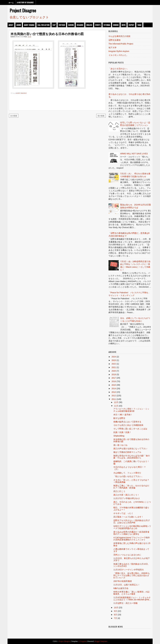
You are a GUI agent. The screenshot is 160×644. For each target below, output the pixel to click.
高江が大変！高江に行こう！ (126, 495)
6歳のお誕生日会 (121, 588)
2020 (114, 371)
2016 (114, 381)
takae (139, 25)
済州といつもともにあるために (127, 555)
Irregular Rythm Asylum (119, 51)
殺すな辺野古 (119, 418)
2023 (114, 360)
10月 (116, 608)
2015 (114, 385)
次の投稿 (14, 116)
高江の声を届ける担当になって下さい (130, 449)
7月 (115, 618)
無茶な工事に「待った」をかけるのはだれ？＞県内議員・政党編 (131, 487)
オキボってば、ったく (123, 513)
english (89, 25)
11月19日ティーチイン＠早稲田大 (128, 570)
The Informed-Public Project (121, 44)
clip (54, 25)
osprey (131, 25)
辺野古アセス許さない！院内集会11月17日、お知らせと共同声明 (131, 521)
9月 (115, 611)
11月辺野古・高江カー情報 (125, 603)
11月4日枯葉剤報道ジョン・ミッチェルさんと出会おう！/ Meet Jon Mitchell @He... (132, 599)
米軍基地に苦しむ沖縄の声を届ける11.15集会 (132, 544)
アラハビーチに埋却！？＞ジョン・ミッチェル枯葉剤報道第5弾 (131, 410)
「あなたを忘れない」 (118, 69)
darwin (71, 25)
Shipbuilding (119, 436)
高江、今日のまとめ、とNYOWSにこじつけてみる (132, 503)
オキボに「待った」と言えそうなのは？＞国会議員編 (131, 481)
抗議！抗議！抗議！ (122, 432)
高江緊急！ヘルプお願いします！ (128, 517)
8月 (115, 615)
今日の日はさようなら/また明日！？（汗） (130, 468)
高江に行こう (119, 491)
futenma (107, 25)
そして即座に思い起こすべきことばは (130, 429)
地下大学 (112, 48)
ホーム (11, 2)
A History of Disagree (25, 2)
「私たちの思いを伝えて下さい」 (128, 476)
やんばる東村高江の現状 (119, 36)
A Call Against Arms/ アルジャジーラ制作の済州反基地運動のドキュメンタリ (132, 539)
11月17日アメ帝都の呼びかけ (127, 498)
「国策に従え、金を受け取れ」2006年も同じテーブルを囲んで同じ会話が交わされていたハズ (131, 575)
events (98, 25)
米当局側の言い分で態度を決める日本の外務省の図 (47, 34)
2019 (114, 374)
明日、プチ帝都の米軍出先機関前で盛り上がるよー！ (131, 509)
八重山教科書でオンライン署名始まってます (131, 550)
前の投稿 (101, 116)
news (124, 25)
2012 (114, 396)
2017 (114, 378)
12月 (116, 402)
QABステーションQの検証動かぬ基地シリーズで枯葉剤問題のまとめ (132, 527)
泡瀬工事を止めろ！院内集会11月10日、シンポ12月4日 (131, 565)
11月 (116, 406)
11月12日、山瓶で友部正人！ (127, 585)
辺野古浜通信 (114, 40)
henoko (116, 25)
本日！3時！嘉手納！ (123, 415)
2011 (114, 399)
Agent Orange (29, 25)
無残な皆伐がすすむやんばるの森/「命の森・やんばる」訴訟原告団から (132, 457)
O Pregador (82, 641)
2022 (114, 364)
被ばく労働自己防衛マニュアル (127, 452)
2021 (114, 367)
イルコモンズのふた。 (118, 55)
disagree (80, 25)
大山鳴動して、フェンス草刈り (127, 473)
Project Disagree (23, 10)
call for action (43, 25)
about (11, 25)
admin (19, 25)
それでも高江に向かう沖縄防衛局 (128, 425)
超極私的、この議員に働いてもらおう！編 (131, 462)
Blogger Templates (101, 641)
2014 (114, 389)
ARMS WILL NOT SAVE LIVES (134, 154)
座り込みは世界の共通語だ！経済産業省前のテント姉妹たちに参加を (131, 533)
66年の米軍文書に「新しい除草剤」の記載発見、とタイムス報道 (131, 593)
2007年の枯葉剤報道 (123, 581)
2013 (114, 392)
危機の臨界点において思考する (127, 422)
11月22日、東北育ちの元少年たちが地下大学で (131, 559)
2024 (114, 357)
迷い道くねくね (120, 445)
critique (62, 25)
